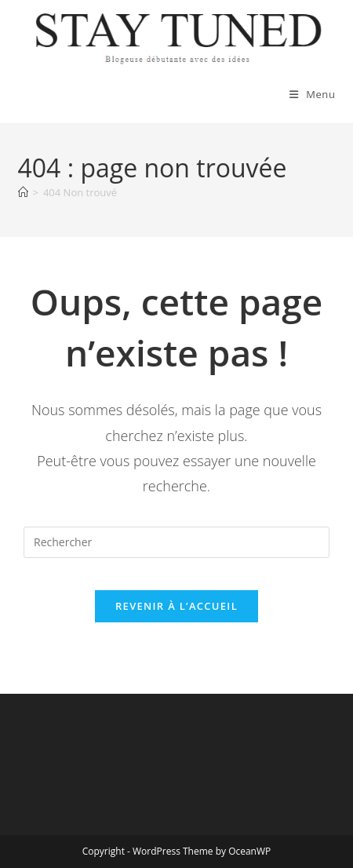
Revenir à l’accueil (176, 606)
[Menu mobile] (313, 94)
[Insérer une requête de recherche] (176, 542)
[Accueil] (23, 192)
